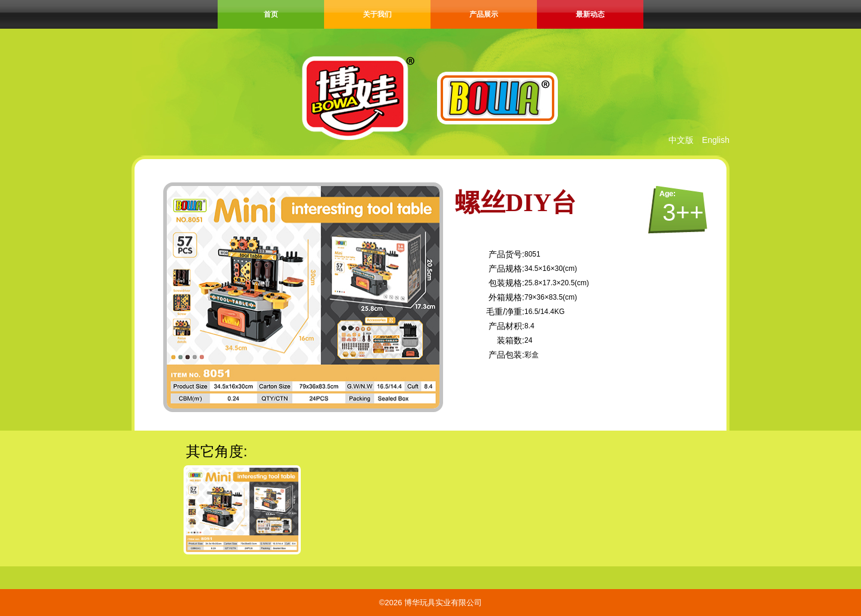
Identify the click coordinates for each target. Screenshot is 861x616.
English (716, 140)
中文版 (681, 140)
